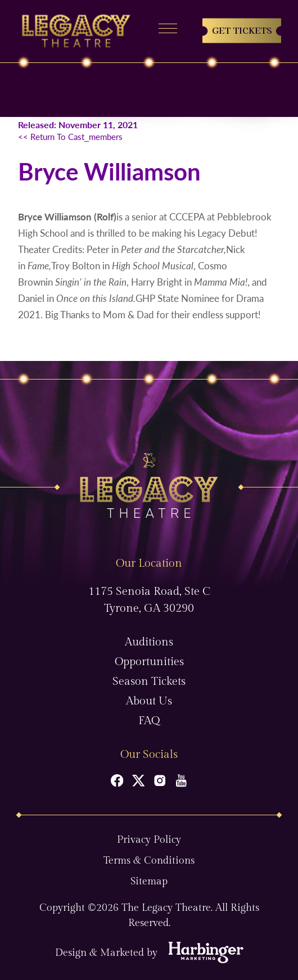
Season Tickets (149, 681)
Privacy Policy (149, 840)
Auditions (149, 642)
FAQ (149, 721)
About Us (149, 701)
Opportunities (149, 662)
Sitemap (149, 881)
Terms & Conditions (149, 861)
